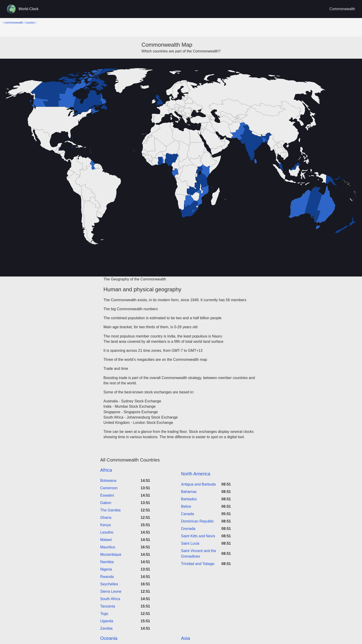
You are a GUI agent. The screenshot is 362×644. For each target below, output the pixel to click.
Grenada (188, 529)
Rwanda (107, 577)
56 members (236, 300)
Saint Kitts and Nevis (198, 536)
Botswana (108, 481)
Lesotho (107, 532)
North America (196, 474)
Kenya (105, 525)
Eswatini (107, 495)
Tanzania (108, 606)
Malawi (106, 540)
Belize (186, 506)
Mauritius (108, 547)
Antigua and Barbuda (198, 484)
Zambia (106, 628)
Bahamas (189, 492)
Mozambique (111, 554)
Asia (186, 638)
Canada (187, 514)
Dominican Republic (197, 521)
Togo (104, 614)
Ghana (106, 518)
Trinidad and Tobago (198, 564)
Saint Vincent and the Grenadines (199, 554)
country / (31, 23)
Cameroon (109, 488)
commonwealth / (14, 23)
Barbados (189, 499)
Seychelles (109, 584)
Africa (106, 470)
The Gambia (110, 510)
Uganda (107, 621)
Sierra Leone (111, 591)
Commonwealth (342, 9)
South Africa (110, 599)
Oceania (109, 638)
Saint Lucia (190, 543)
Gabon (106, 503)
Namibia (107, 562)
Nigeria (106, 569)
